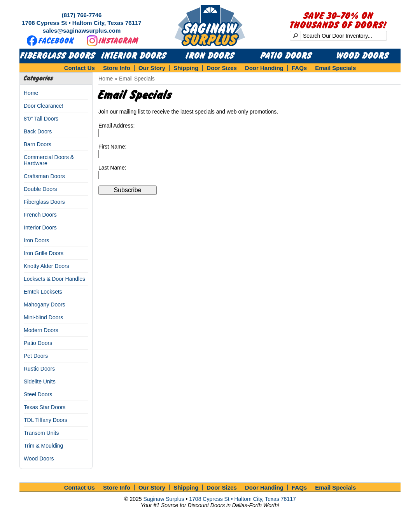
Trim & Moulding (43, 446)
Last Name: (112, 168)
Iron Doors (210, 56)
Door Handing (264, 68)
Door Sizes (222, 68)
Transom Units (41, 433)
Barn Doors (38, 144)
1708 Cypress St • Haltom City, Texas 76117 (81, 23)
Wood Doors (363, 56)
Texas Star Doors (45, 407)
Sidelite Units (40, 381)
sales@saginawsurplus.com (82, 31)
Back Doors (38, 131)
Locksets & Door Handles (54, 279)
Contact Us (80, 68)
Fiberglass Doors (58, 56)
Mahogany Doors (45, 304)
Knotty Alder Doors (46, 266)
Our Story (152, 68)
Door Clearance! (44, 106)
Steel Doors (38, 394)
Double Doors (40, 189)
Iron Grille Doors (44, 253)
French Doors (40, 215)
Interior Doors (134, 56)
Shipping (186, 68)
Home (31, 93)
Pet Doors (36, 356)
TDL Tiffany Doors (45, 420)
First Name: (112, 147)
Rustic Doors (39, 369)
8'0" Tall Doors (41, 119)
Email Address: (116, 126)
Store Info (117, 68)
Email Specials (335, 68)
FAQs (299, 68)
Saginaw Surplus (164, 499)
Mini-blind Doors (43, 317)
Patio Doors (286, 56)
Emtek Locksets (43, 292)
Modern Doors (41, 330)
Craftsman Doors (44, 176)
